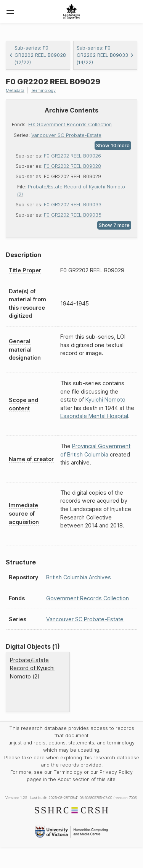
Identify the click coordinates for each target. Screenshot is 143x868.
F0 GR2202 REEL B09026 (72, 156)
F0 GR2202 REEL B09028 (72, 166)
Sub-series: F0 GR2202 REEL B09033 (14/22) (105, 55)
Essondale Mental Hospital (94, 416)
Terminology (43, 90)
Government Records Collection (88, 598)
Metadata (15, 90)
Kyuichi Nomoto (105, 399)
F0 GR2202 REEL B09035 (73, 215)
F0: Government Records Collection (70, 125)
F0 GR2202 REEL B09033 (73, 205)
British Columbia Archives (79, 577)
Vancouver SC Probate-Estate (66, 135)
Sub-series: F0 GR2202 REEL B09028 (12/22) (38, 55)
